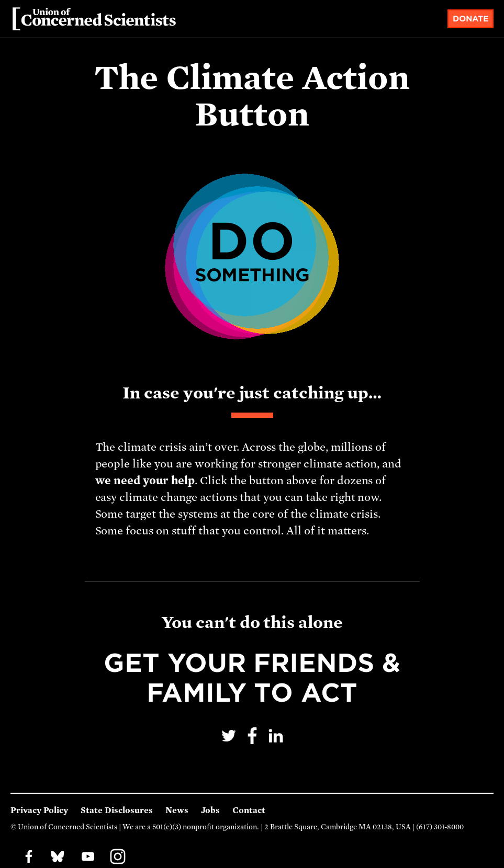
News (177, 810)
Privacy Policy (39, 810)
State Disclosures (117, 810)
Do (252, 248)
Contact (249, 810)
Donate (471, 19)
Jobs (210, 810)
